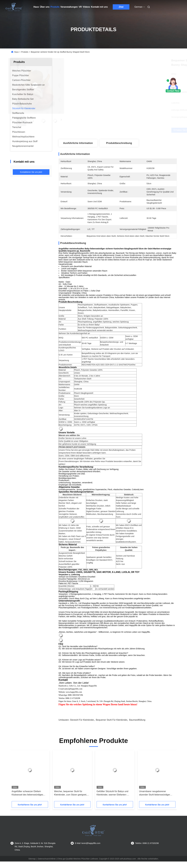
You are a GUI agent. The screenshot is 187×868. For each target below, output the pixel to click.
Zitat (121, 7)
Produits (55, 7)
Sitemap (32, 859)
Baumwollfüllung (137, 720)
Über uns (45, 7)
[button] (19, 777)
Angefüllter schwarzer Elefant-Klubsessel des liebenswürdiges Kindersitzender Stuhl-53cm (27, 793)
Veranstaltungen (69, 7)
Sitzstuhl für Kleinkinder (82, 720)
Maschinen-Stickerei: (72, 495)
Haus (36, 7)
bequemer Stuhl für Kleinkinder (112, 720)
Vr (80, 7)
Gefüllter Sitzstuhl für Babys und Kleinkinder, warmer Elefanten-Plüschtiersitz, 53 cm (113, 793)
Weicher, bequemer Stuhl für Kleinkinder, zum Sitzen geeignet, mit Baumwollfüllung (71, 793)
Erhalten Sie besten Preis (134, 130)
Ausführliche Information (78, 143)
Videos (86, 7)
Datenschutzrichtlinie (47, 859)
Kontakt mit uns (99, 7)
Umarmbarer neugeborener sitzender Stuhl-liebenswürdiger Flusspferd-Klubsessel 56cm (155, 793)
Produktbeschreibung (119, 143)
